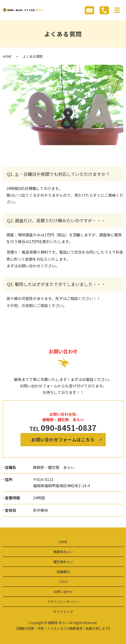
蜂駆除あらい (63, 552)
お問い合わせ (63, 592)
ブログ (63, 582)
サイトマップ (63, 611)
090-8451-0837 (69, 428)
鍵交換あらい (63, 562)
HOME (7, 56)
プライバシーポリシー (63, 602)
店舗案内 (63, 572)
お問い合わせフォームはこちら (63, 439)
